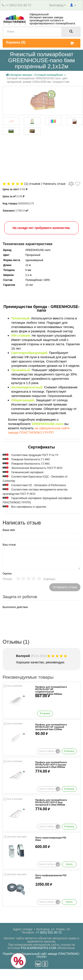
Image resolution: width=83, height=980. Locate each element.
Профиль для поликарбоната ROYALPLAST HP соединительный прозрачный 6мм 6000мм (51, 691)
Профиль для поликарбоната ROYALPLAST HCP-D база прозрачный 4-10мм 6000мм (51, 802)
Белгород (57, 5)
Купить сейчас (50, 751)
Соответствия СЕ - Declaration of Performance (39, 485)
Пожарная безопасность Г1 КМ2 (31, 459)
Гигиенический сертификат (27, 472)
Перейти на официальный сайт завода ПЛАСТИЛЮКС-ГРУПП (42, 955)
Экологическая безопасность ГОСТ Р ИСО (37, 468)
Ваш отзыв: (9, 545)
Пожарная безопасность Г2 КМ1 (31, 464)
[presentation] (35, 619)
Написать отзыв (54, 184)
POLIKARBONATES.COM (39, 948)
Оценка (7, 574)
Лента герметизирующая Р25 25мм (51, 839)
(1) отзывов (32, 184)
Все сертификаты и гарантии (29, 507)
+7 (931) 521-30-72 (18, 5)
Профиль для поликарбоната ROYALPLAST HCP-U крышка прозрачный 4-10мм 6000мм (51, 765)
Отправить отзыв (65, 587)
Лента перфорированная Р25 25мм (51, 877)
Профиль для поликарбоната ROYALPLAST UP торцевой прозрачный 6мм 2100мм (51, 727)
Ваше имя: (9, 530)
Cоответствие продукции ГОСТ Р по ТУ (35, 455)
